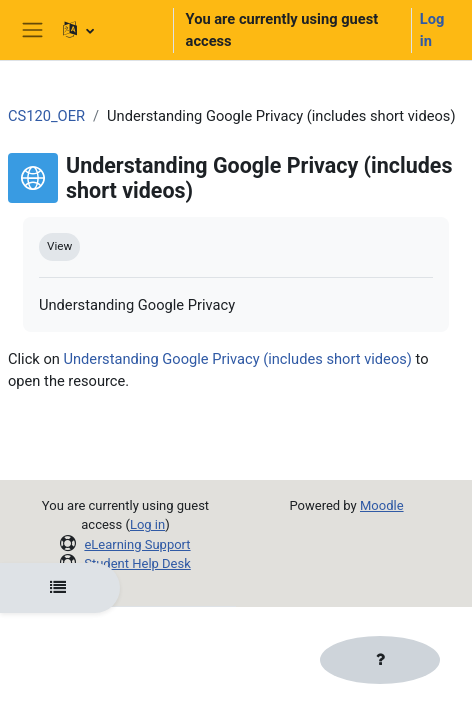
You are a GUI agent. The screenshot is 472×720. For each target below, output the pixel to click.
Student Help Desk (137, 563)
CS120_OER (46, 116)
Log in (432, 30)
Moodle (382, 505)
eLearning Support (137, 544)
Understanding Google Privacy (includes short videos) (238, 359)
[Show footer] (380, 660)
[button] (109, 30)
